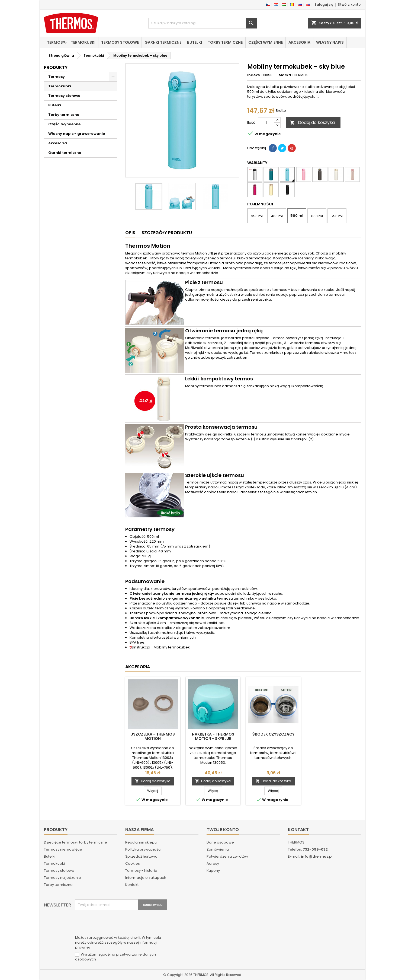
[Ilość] (266, 123)
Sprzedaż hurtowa (141, 856)
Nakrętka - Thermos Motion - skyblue (213, 736)
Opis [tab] (130, 233)
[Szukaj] (202, 23)
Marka (285, 75)
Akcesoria (299, 42)
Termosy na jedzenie (62, 878)
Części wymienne (266, 42)
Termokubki (83, 42)
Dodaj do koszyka (312, 122)
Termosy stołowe (120, 42)
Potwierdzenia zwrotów (227, 856)
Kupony (213, 871)
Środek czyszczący (273, 734)
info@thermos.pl (317, 856)
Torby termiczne (225, 42)
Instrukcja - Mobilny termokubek (160, 647)
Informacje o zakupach (146, 878)
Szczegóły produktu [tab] (167, 233)
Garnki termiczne (163, 42)
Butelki (195, 42)
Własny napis (330, 42)
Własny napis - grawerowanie (77, 134)
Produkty (56, 67)
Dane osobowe (220, 842)
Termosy (56, 42)
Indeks (253, 75)
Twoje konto (223, 830)
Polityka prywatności (143, 849)
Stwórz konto (349, 4)
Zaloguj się (324, 4)
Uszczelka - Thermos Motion (153, 736)
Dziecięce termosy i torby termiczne (75, 842)
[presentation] (116, 924)
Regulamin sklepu (141, 842)
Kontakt (132, 885)
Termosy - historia (141, 871)
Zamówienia (218, 849)
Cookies (133, 863)
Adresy (213, 863)
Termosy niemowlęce (63, 849)
